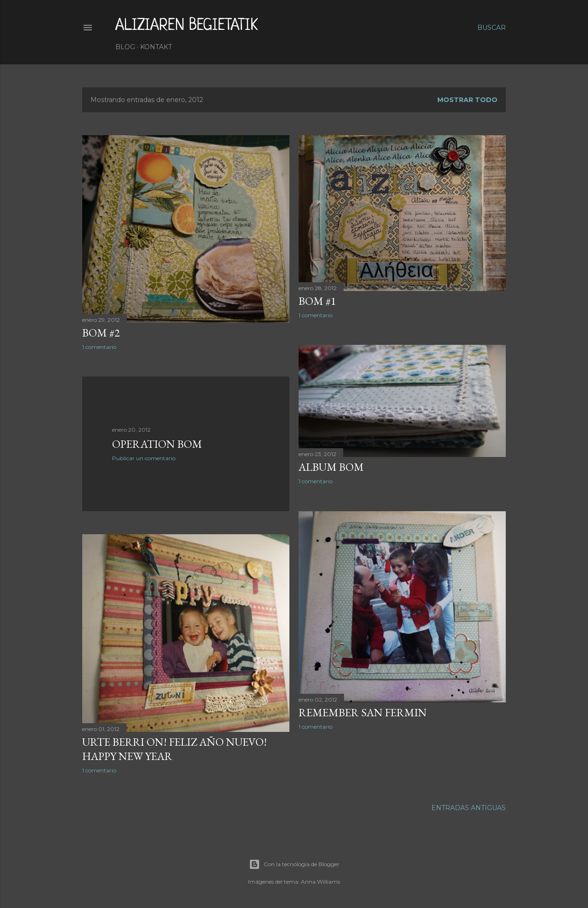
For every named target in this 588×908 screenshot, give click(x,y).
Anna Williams (320, 882)
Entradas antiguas (469, 808)
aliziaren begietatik (187, 26)
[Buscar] (492, 28)
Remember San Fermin (363, 712)
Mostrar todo (467, 100)
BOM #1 (317, 301)
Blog (125, 47)
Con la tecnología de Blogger (294, 864)
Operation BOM (157, 444)
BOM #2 (101, 333)
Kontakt (156, 47)
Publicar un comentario (144, 458)
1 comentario (99, 347)
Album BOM (331, 467)
